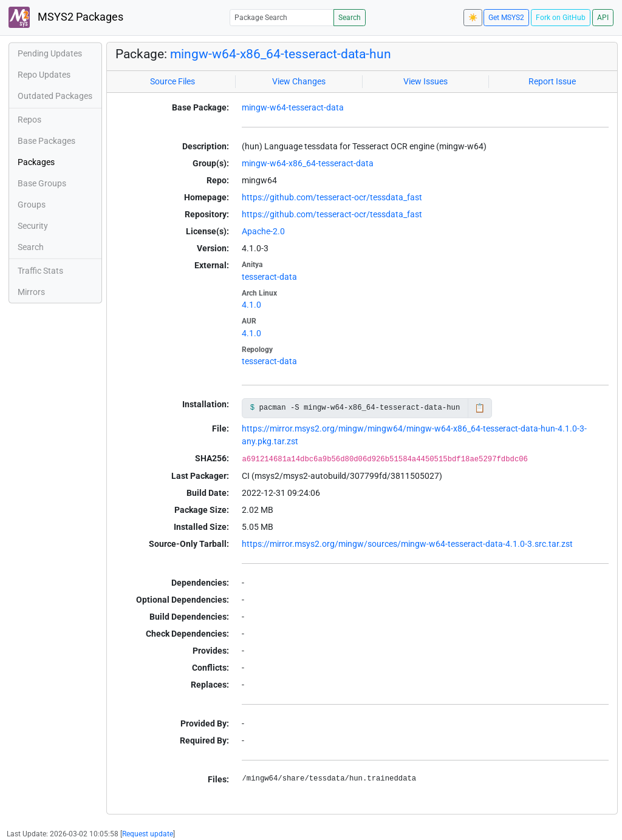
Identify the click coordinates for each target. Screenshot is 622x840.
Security (33, 226)
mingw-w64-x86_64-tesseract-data (308, 163)
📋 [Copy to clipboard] (480, 408)
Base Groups (42, 183)
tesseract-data (269, 277)
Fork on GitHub (561, 18)
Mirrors (31, 292)
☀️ (473, 18)
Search (350, 18)
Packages (36, 162)
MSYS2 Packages (66, 17)
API (603, 18)
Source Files (173, 81)
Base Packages (46, 141)
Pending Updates (50, 53)
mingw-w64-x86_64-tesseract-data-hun (281, 54)
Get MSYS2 (506, 18)
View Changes (299, 81)
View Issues (425, 81)
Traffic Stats (40, 271)
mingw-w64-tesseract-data (293, 107)
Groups (32, 205)
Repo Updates (44, 75)
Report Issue (552, 81)
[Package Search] (282, 17)
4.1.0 (251, 305)
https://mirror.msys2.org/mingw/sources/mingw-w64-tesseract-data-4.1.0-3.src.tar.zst (407, 544)
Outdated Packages (55, 96)
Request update (148, 834)
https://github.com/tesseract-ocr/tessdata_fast (332, 197)
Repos (29, 120)
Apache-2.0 (263, 231)
